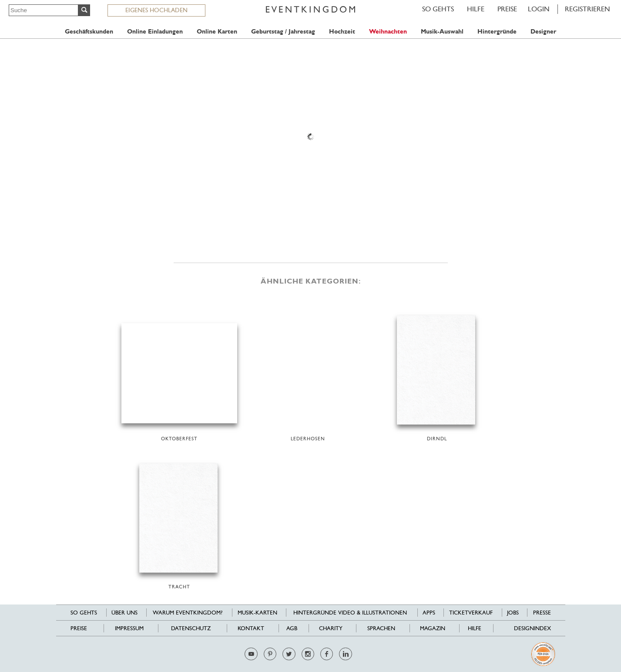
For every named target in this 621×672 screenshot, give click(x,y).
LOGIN (539, 9)
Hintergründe (497, 32)
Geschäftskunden (89, 32)
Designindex (532, 628)
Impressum (129, 628)
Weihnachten (388, 32)
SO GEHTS (438, 9)
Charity (331, 628)
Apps (429, 613)
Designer (543, 32)
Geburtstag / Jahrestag (283, 32)
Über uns (124, 613)
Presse (542, 613)
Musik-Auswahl (442, 32)
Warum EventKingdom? (188, 613)
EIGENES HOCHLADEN (156, 10)
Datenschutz (191, 628)
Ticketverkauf (471, 613)
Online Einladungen (155, 32)
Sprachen (381, 628)
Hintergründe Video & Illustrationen (350, 613)
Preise (507, 9)
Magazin (433, 628)
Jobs (513, 613)
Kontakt (251, 628)
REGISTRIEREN (587, 9)
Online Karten (217, 32)
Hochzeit (342, 32)
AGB (292, 628)
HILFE (476, 9)
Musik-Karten (257, 613)
